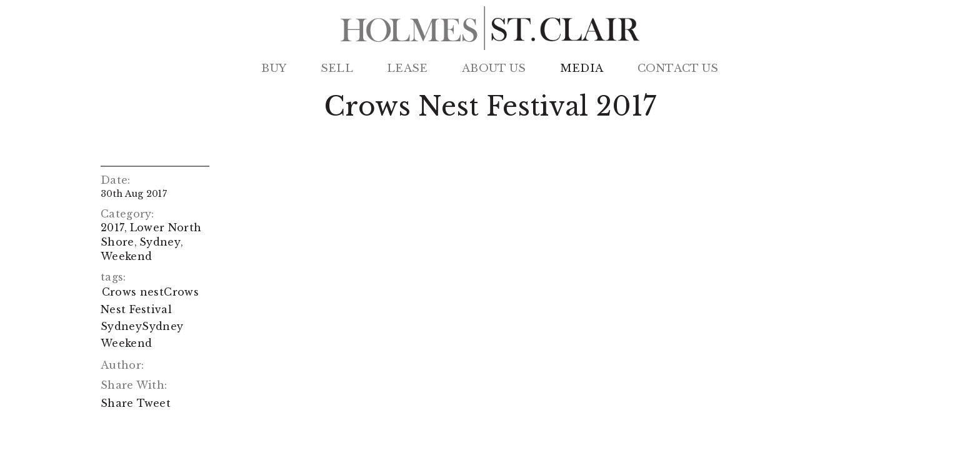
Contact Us (678, 68)
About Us (494, 68)
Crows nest (133, 292)
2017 (112, 227)
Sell (337, 68)
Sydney (160, 242)
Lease (407, 68)
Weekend (126, 256)
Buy (274, 68)
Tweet (154, 403)
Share (117, 403)
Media (582, 68)
